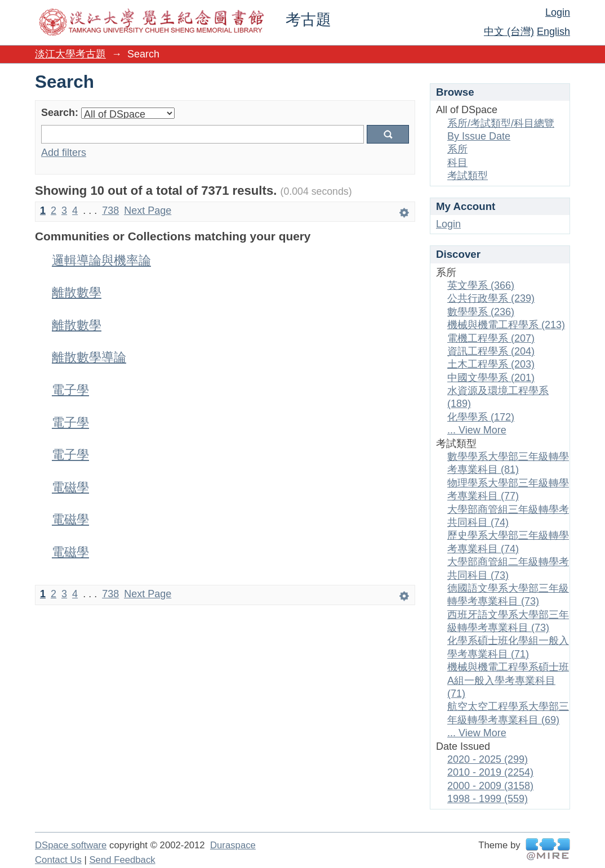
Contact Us (58, 860)
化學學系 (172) (481, 417)
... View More (477, 430)
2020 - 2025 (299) (488, 759)
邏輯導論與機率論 (101, 260)
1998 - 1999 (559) (488, 799)
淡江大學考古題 (70, 54)
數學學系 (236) (481, 312)
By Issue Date (479, 136)
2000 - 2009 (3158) (490, 786)
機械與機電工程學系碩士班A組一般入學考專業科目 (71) (508, 680)
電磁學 (70, 487)
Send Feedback (122, 860)
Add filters (64, 153)
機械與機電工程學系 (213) (506, 325)
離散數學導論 (89, 357)
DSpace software (71, 845)
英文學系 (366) (481, 285)
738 (110, 211)
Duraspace (233, 845)
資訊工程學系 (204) (491, 351)
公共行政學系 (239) (491, 298)
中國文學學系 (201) (491, 378)
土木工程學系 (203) (491, 364)
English (553, 32)
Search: (60, 113)
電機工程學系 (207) (491, 338)
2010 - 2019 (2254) (490, 772)
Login (558, 12)
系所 (457, 149)
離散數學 (77, 292)
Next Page (148, 211)
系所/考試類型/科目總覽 (501, 123)
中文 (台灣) (509, 32)
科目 (457, 163)
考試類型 (468, 176)
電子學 (70, 390)
